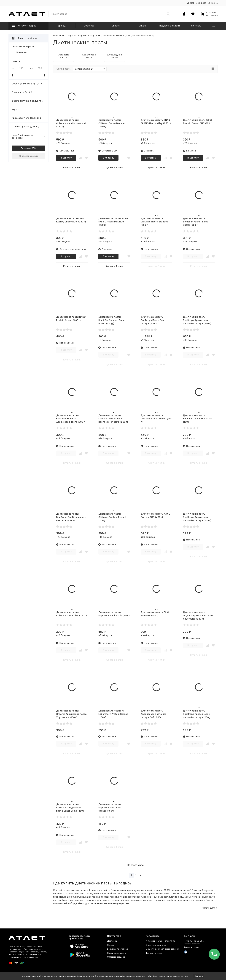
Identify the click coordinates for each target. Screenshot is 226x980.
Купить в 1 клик (72, 168)
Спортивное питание (156, 945)
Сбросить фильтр (28, 156)
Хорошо (199, 976)
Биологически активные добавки (162, 949)
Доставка (89, 26)
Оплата (116, 26)
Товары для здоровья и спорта (81, 35)
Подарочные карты (169, 26)
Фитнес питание (154, 953)
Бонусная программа (118, 949)
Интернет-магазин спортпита (160, 941)
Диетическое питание (113, 35)
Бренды (62, 26)
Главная (57, 35)
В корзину (66, 158)
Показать (26, 148)
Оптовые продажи (116, 957)
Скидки (143, 26)
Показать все (135, 865)
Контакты (196, 26)
